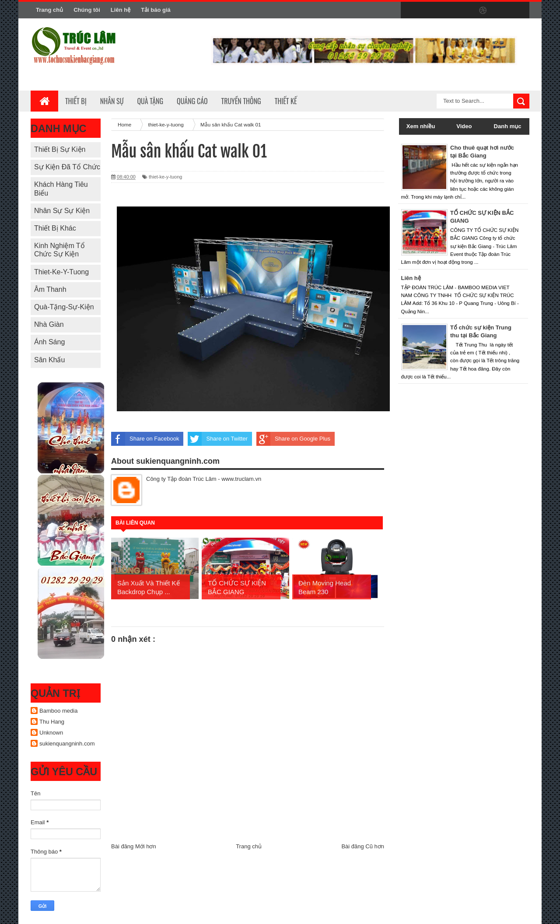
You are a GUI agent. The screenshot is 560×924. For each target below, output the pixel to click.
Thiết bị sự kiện (60, 149)
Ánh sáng (49, 342)
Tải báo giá (156, 10)
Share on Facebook (145, 439)
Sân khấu (49, 360)
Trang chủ (49, 10)
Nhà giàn (49, 324)
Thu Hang (52, 722)
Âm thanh (50, 289)
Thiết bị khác (55, 228)
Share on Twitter (217, 439)
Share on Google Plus (293, 439)
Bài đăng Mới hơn (134, 846)
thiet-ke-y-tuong (61, 272)
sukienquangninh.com (67, 744)
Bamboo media (58, 711)
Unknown (51, 733)
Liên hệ (121, 10)
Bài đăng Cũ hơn (363, 846)
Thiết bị (76, 101)
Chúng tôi (87, 10)
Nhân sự (112, 101)
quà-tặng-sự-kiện (64, 307)
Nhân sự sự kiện (62, 211)
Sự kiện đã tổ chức (67, 167)
